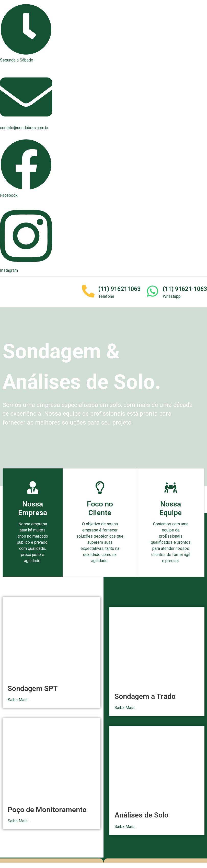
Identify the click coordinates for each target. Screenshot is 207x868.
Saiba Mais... (19, 700)
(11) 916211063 (119, 289)
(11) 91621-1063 (185, 289)
